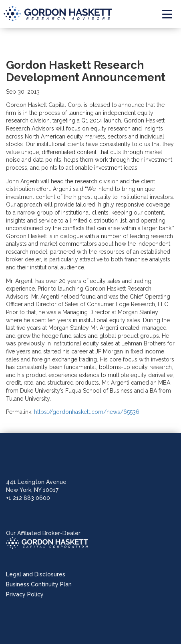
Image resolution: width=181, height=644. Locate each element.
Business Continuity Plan (39, 584)
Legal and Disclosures (36, 574)
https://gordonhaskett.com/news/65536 (87, 412)
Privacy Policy (25, 594)
